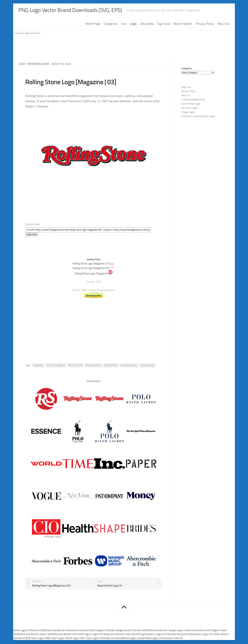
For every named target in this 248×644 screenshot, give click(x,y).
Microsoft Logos (189, 108)
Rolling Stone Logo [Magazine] (91, 274)
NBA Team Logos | (56, 638)
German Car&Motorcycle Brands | (150, 631)
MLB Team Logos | (35, 638)
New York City (75, 366)
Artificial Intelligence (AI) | (119, 631)
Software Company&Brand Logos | (119, 638)
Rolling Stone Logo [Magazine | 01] (91, 264)
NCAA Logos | (73, 638)
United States (147, 366)
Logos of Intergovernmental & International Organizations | (124, 635)
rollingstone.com (129, 366)
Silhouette (147, 24)
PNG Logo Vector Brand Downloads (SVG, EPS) (76, 10)
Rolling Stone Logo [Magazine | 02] (91, 268)
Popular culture (93, 366)
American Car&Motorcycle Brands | (47, 631)
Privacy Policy (205, 24)
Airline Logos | (21, 631)
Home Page (93, 24)
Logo (133, 24)
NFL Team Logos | (91, 638)
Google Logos (188, 112)
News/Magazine (38, 64)
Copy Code (32, 235)
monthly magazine (56, 366)
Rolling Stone (111, 366)
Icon (124, 24)
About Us (224, 24)
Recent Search (183, 24)
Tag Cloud (164, 24)
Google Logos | (177, 631)
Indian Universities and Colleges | (203, 631)
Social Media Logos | (149, 638)
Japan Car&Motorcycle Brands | (57, 635)
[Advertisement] (124, 48)
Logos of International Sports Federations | (179, 635)
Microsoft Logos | (83, 635)
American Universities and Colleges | (86, 631)
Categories (111, 24)
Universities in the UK (171, 638)
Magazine (38, 366)
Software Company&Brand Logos (198, 117)
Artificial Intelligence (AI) (193, 100)
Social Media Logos (191, 104)
